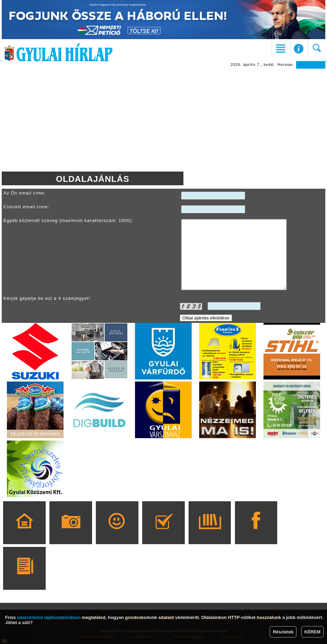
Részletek (283, 632)
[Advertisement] (163, 120)
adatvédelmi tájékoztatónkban (49, 617)
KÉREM (312, 632)
